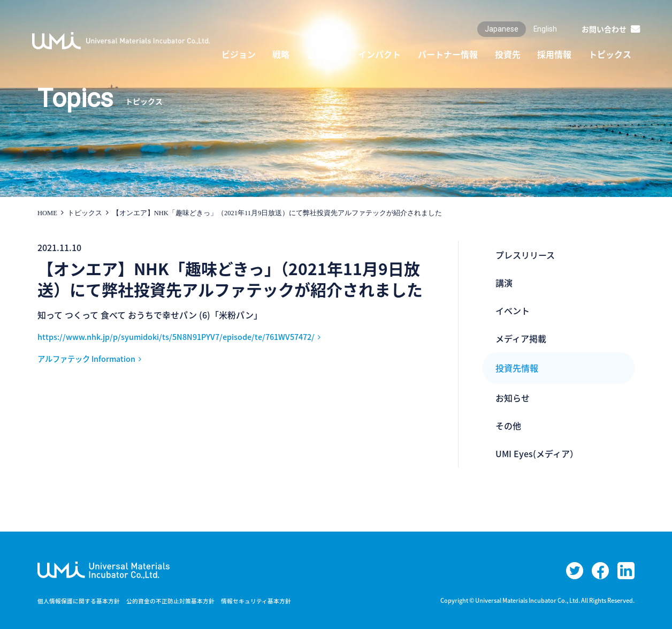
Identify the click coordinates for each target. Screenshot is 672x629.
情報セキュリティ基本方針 (275, 601)
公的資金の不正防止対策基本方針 (182, 601)
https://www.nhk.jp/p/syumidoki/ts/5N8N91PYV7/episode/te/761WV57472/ (191, 336)
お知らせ (513, 398)
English (545, 29)
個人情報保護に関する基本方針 (82, 601)
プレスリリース (525, 255)
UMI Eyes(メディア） (537, 453)
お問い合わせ (604, 29)
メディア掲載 (521, 338)
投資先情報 (517, 368)
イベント (513, 310)
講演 (504, 283)
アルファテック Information (93, 358)
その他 (508, 426)
